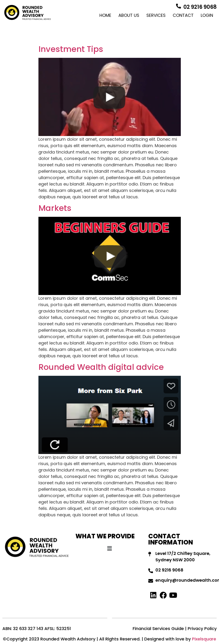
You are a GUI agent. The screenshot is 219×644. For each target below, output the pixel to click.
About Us (129, 15)
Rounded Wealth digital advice (101, 367)
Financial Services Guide (158, 628)
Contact (183, 15)
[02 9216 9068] (178, 6)
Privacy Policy (202, 628)
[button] (109, 549)
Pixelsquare (204, 639)
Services (156, 15)
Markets (55, 208)
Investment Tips (71, 49)
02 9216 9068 (200, 7)
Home (105, 15)
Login (207, 15)
